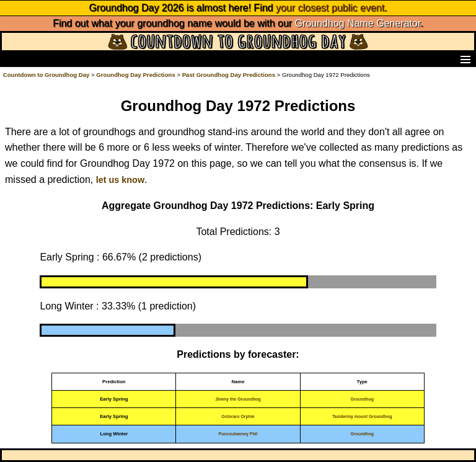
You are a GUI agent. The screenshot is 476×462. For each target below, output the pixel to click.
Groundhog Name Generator (358, 23)
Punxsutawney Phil (238, 434)
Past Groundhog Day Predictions (229, 75)
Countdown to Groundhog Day (46, 75)
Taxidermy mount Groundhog (362, 416)
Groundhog (362, 399)
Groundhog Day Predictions (135, 75)
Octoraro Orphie (238, 416)
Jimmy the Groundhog (238, 399)
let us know (120, 180)
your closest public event (330, 8)
